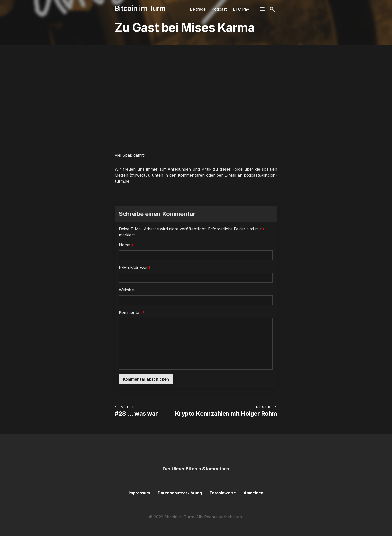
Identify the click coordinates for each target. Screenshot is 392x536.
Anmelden (254, 493)
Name (126, 245)
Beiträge (198, 9)
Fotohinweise (223, 493)
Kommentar (132, 312)
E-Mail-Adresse (135, 267)
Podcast (219, 9)
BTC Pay (241, 9)
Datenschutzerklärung (180, 493)
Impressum (139, 493)
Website (126, 290)
